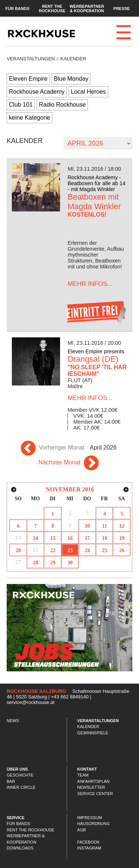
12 (122, 526)
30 (70, 563)
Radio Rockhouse (62, 105)
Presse (122, 8)
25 (105, 550)
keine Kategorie (29, 118)
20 (18, 550)
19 (122, 538)
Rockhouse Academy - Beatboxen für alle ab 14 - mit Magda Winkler (96, 183)
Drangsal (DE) (93, 359)
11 (105, 526)
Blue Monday (71, 79)
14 (36, 538)
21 (36, 550)
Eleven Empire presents (96, 351)
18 (105, 538)
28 (36, 563)
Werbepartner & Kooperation (87, 8)
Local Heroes (88, 92)
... (90, 284)
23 (70, 550)
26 (122, 550)
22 (53, 550)
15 (53, 538)
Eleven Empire (28, 79)
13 (18, 538)
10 (87, 526)
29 (53, 563)
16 (70, 538)
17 (87, 538)
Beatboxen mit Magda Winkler (94, 202)
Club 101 (21, 105)
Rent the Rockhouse (52, 8)
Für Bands (17, 8)
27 (18, 562)
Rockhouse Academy (37, 92)
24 (87, 550)
